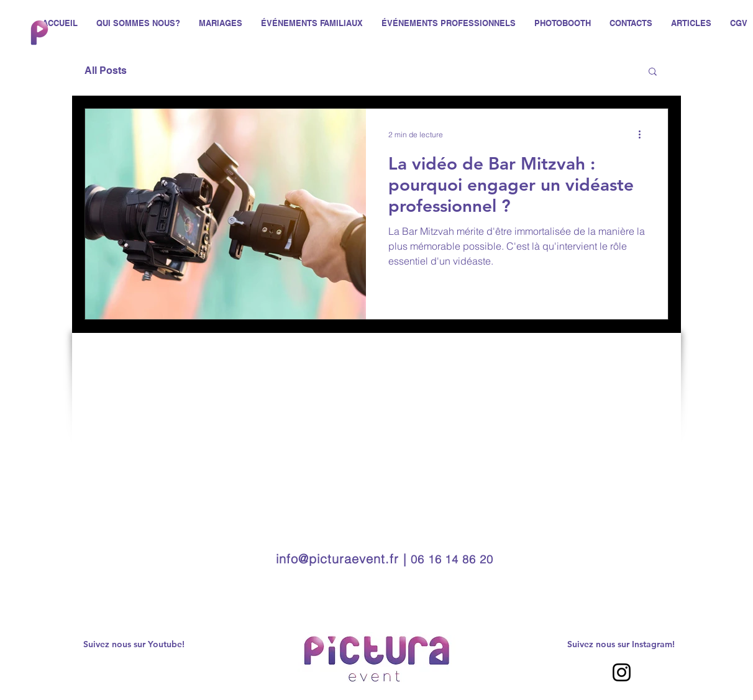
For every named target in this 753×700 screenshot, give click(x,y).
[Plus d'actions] (644, 134)
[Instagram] (622, 672)
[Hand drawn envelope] (39, 33)
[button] (653, 72)
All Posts (106, 70)
